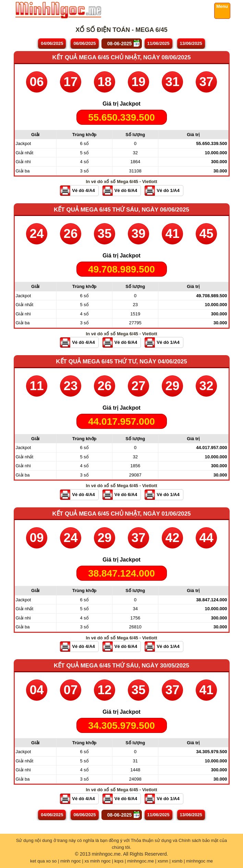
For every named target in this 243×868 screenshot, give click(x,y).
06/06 (84, 43)
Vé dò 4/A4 (83, 190)
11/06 (159, 43)
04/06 (52, 43)
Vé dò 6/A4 (126, 190)
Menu (222, 6)
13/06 (191, 43)
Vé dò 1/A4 (168, 190)
